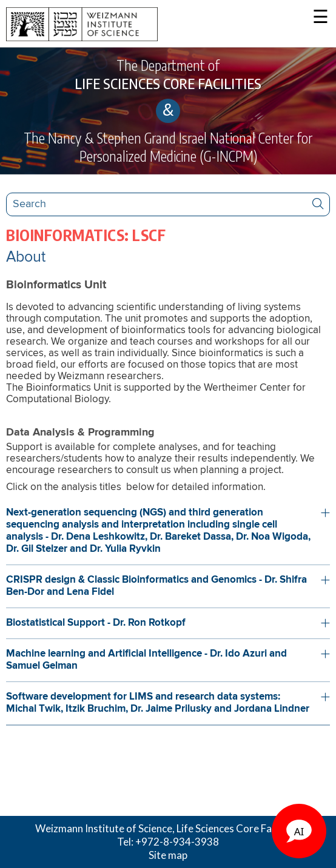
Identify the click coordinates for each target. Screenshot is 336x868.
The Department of (168, 75)
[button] (168, 531)
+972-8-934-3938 (177, 842)
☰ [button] (321, 18)
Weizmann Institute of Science (104, 828)
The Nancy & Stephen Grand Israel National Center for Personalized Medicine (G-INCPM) (168, 147)
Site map (168, 855)
